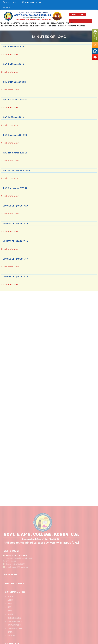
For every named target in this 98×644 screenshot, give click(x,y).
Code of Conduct (78, 14)
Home (7, 7)
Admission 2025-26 (81, 21)
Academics (44, 23)
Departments (57, 23)
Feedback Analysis (76, 26)
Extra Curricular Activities (15, 26)
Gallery (62, 26)
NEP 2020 (52, 26)
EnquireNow (95, 38)
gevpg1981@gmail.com (33, 2)
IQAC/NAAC (16, 23)
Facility (69, 23)
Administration (30, 23)
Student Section (38, 26)
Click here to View (10, 54)
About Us (4, 23)
